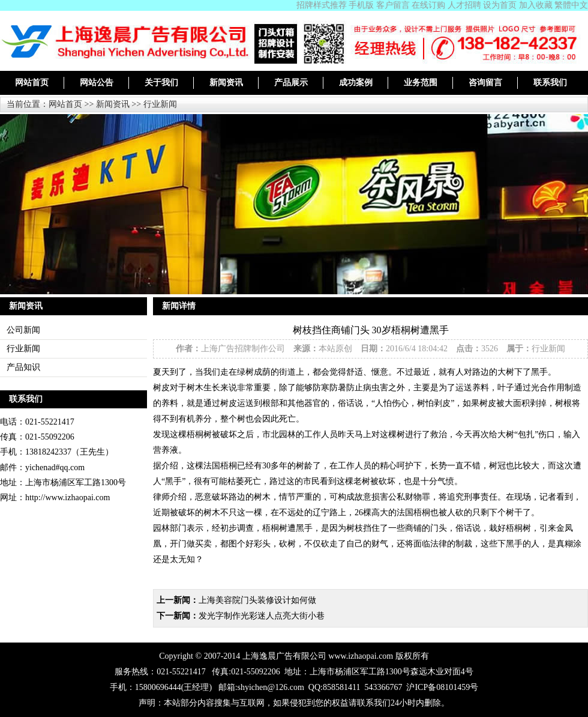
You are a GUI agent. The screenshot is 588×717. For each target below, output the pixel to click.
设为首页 (500, 5)
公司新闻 (23, 330)
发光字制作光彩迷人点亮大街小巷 (262, 616)
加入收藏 (536, 5)
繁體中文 (571, 5)
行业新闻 (160, 104)
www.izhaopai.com (361, 656)
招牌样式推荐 (322, 5)
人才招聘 (464, 5)
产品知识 (23, 367)
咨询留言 (485, 83)
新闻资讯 (226, 83)
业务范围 (421, 83)
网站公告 (97, 83)
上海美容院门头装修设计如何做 (257, 600)
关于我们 (161, 83)
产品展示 (291, 83)
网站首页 (32, 83)
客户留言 (393, 5)
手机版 (361, 5)
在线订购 (428, 5)
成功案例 (356, 83)
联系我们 (550, 83)
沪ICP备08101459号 (442, 687)
